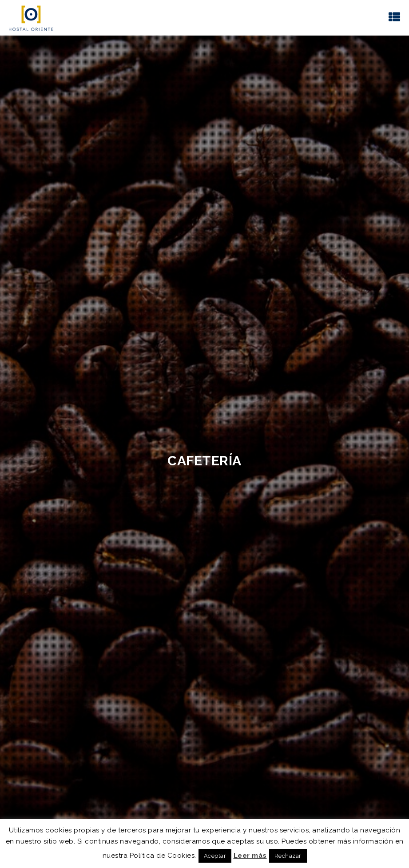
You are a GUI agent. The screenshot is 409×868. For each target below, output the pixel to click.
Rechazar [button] (288, 856)
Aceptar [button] (215, 856)
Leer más (250, 856)
